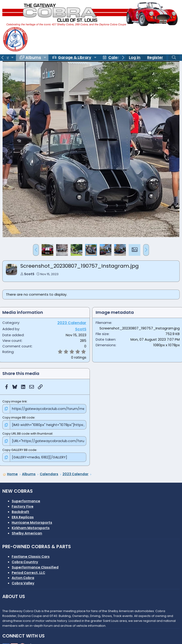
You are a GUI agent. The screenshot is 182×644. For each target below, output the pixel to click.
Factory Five (23, 505)
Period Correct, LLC (28, 571)
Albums (33, 57)
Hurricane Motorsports (32, 521)
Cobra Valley (23, 582)
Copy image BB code (18, 417)
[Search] (174, 58)
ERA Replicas (23, 516)
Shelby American (27, 532)
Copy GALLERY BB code (19, 449)
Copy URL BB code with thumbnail (27, 433)
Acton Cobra (23, 576)
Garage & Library (75, 57)
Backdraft (20, 510)
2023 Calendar (72, 323)
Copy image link (15, 401)
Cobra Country (25, 560)
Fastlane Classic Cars (31, 555)
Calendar (118, 57)
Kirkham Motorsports (31, 526)
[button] (12, 58)
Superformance (26, 500)
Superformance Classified (35, 566)
